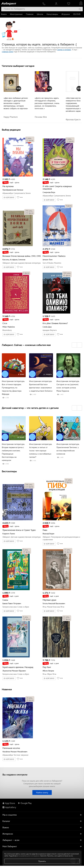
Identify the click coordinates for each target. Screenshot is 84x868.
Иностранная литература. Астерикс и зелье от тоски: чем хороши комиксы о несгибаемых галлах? (41, 451)
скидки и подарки (64, 50)
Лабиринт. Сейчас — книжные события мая (26, 345)
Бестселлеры (9, 471)
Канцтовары (52, 14)
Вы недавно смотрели (15, 775)
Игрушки (66, 14)
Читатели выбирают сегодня (18, 66)
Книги (4, 14)
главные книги (8, 52)
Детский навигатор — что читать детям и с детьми (30, 408)
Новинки (7, 689)
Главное (30, 14)
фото (30, 140)
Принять (42, 861)
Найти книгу (42, 792)
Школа (40, 14)
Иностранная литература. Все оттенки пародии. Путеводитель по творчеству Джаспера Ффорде (13, 388)
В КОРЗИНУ (9, 197)
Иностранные (16, 14)
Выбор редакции (11, 130)
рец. (29, 138)
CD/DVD (77, 14)
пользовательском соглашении (29, 856)
